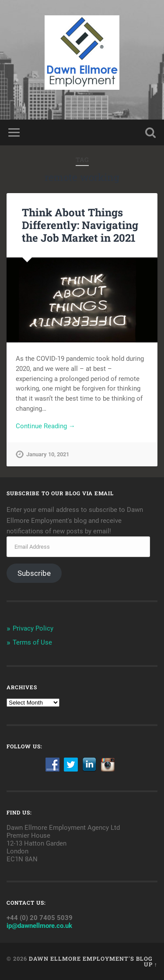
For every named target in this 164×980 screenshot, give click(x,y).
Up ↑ (151, 964)
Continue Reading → (45, 426)
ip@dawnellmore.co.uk (39, 926)
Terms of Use (32, 642)
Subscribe (34, 573)
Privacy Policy (33, 628)
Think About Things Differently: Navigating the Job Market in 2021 (80, 225)
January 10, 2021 (48, 454)
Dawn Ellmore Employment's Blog (91, 959)
